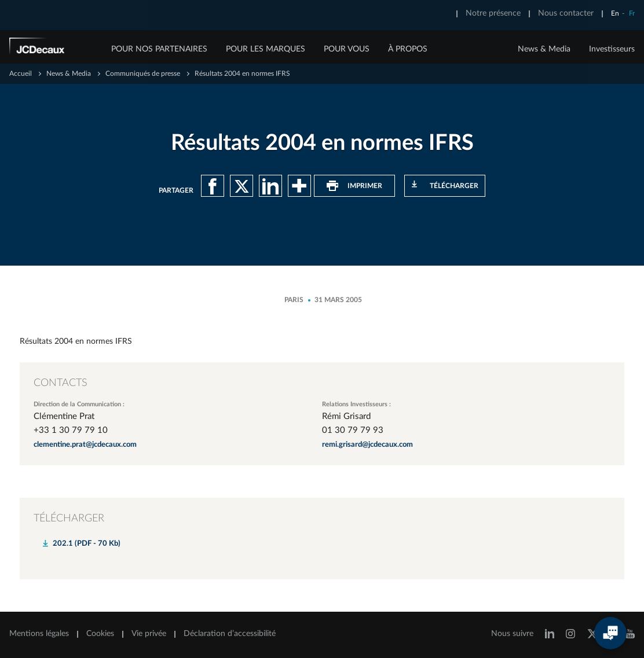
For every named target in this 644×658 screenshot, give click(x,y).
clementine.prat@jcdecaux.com (85, 445)
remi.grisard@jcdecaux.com (367, 445)
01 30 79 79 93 (353, 430)
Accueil (21, 73)
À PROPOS (408, 49)
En (615, 13)
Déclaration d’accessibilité (230, 634)
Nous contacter (566, 13)
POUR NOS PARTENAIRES (159, 49)
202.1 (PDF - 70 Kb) (87, 544)
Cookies (100, 634)
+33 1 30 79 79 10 (71, 430)
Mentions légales (39, 634)
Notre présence (493, 13)
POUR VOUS (347, 49)
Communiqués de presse (143, 73)
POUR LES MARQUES (266, 49)
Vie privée (149, 634)
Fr (632, 13)
